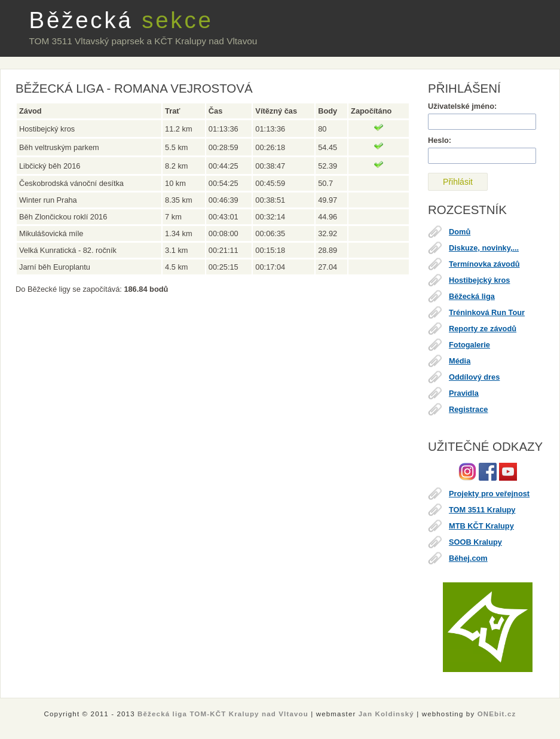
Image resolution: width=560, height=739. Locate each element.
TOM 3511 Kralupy (482, 510)
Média (460, 361)
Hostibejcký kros (479, 280)
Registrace (468, 409)
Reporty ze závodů (483, 329)
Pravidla (464, 393)
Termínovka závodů (484, 264)
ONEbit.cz (497, 714)
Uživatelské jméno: (462, 106)
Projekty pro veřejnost (489, 494)
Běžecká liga (472, 296)
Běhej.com (468, 558)
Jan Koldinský (386, 714)
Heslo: (440, 140)
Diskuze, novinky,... (484, 248)
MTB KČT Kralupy (481, 526)
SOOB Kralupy (475, 542)
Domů (460, 232)
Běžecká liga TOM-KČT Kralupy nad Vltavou (223, 714)
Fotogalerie (469, 345)
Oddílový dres (474, 377)
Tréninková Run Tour (487, 312)
